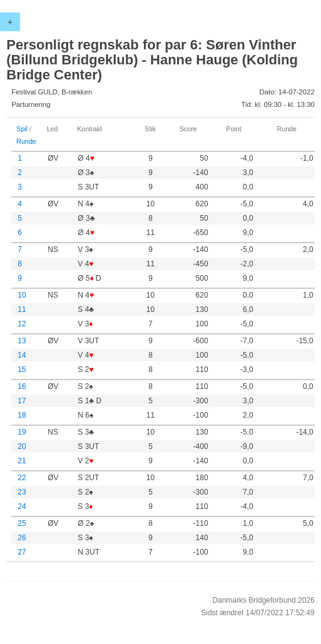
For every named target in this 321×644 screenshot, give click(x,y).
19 (22, 432)
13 (22, 341)
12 (22, 324)
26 (22, 538)
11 (22, 309)
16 (22, 386)
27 (22, 552)
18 (22, 415)
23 (22, 492)
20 (22, 446)
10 (22, 295)
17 (22, 401)
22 (22, 478)
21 (22, 461)
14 (22, 355)
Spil (22, 129)
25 (22, 523)
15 (22, 370)
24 (22, 506)
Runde (26, 141)
